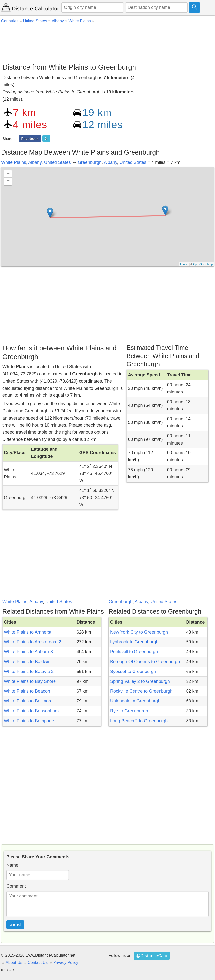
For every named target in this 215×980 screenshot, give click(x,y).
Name (12, 865)
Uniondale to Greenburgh (135, 701)
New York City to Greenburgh (139, 632)
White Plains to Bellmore (28, 701)
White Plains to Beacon (27, 691)
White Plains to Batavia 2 (29, 672)
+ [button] (8, 174)
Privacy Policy (66, 962)
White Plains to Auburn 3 (28, 652)
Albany (35, 162)
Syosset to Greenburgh (133, 672)
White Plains (14, 162)
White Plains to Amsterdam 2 (33, 642)
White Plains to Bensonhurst (32, 711)
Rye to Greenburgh (129, 711)
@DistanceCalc (152, 956)
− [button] (8, 181)
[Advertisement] (107, 42)
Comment (16, 886)
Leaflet (184, 264)
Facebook (30, 139)
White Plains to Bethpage (29, 721)
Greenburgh (90, 162)
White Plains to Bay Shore (30, 681)
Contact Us (38, 962)
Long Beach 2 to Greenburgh (139, 721)
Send (15, 924)
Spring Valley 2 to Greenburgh (140, 681)
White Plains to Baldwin (27, 662)
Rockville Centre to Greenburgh (141, 691)
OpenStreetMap (203, 264)
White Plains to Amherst (28, 632)
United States (57, 162)
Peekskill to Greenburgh (134, 652)
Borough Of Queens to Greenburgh (145, 662)
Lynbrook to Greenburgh (134, 642)
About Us (14, 962)
